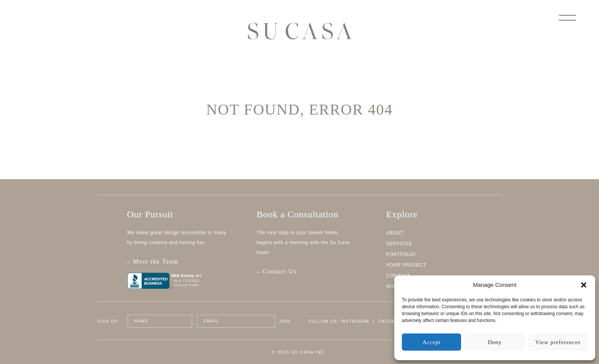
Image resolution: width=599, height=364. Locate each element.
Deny (495, 342)
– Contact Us (277, 271)
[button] (584, 285)
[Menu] (567, 17)
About (395, 233)
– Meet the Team (183, 265)
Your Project (406, 265)
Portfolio (401, 254)
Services (399, 244)
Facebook (392, 321)
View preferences (558, 342)
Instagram (355, 321)
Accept (432, 342)
